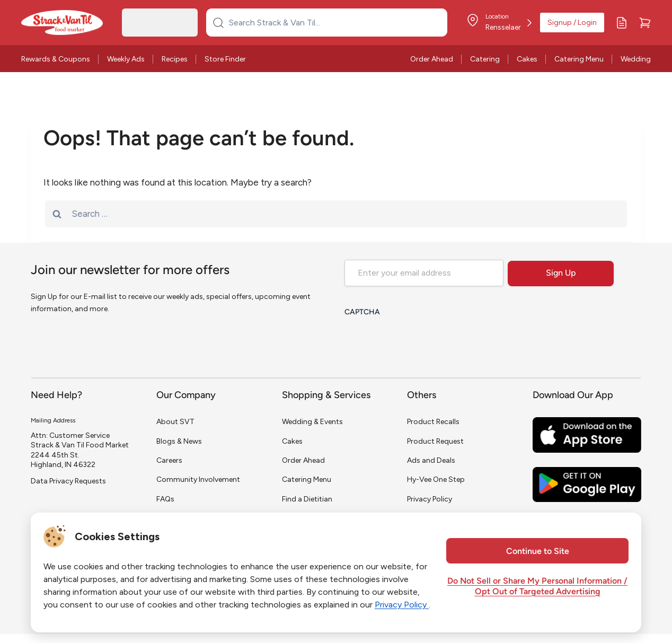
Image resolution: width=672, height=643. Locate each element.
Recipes (175, 59)
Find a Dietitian (307, 499)
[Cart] (645, 23)
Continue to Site (538, 552)
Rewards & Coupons (56, 59)
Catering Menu (579, 59)
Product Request (435, 441)
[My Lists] (622, 23)
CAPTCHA (362, 312)
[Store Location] (499, 23)
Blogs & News (179, 441)
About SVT (175, 422)
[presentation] (425, 343)
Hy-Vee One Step (436, 479)
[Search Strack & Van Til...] (333, 22)
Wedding (636, 59)
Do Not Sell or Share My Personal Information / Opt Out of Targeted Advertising (537, 587)
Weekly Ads (126, 59)
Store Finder (225, 59)
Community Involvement (198, 479)
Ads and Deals (431, 460)
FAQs (165, 499)
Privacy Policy (430, 499)
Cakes (527, 59)
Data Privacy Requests (68, 481)
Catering (485, 59)
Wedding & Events (312, 422)
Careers (169, 460)
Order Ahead (432, 59)
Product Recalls (433, 422)
